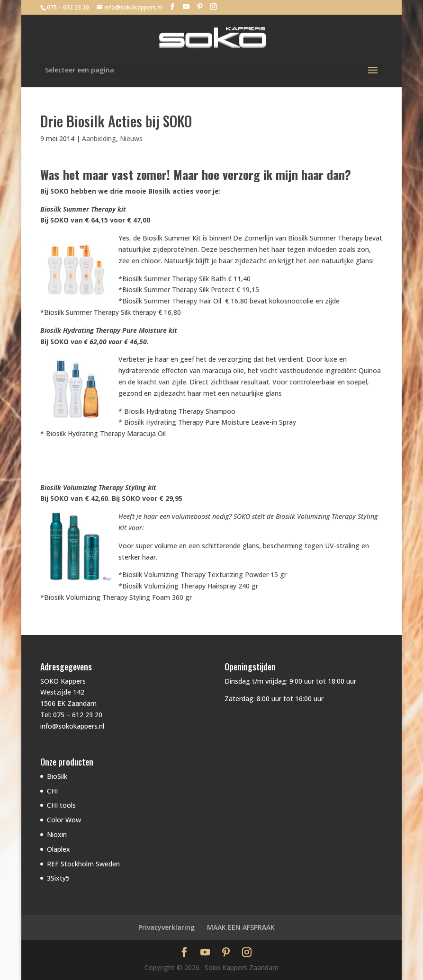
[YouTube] (186, 7)
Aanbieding (99, 138)
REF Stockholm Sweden (83, 864)
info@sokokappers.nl (72, 726)
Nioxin (57, 834)
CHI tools (61, 805)
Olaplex (58, 849)
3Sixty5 (58, 878)
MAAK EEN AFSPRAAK (241, 927)
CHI (52, 791)
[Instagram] (214, 7)
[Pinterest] (200, 7)
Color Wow (64, 820)
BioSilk (57, 776)
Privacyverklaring (166, 927)
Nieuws (131, 138)
